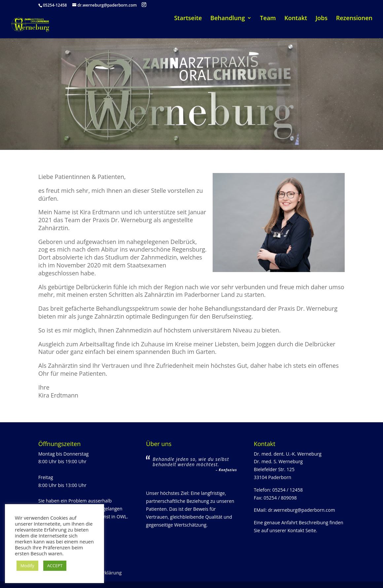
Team (268, 19)
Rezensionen (354, 19)
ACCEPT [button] (55, 566)
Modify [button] (27, 566)
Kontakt (296, 19)
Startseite (188, 19)
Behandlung (228, 19)
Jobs (322, 19)
